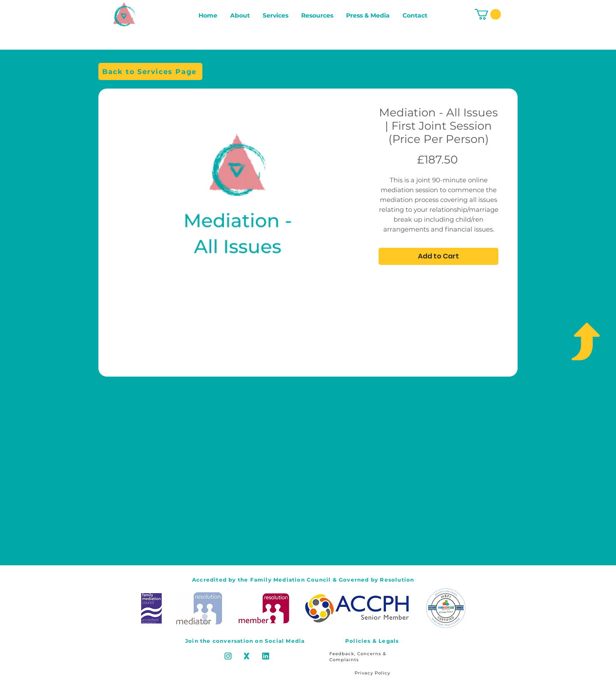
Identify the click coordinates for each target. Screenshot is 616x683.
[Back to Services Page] (150, 71)
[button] (488, 14)
